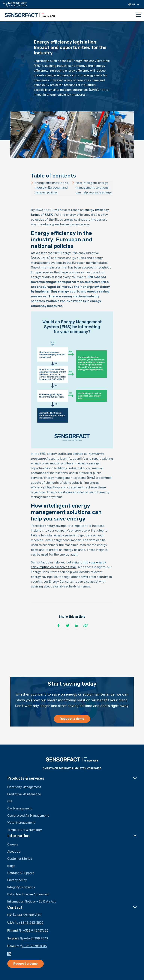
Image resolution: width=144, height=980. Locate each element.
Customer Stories (20, 859)
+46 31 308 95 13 (34, 938)
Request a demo (72, 719)
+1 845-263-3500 (29, 923)
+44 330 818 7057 (15, 3)
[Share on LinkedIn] (76, 626)
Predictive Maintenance (24, 794)
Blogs (11, 866)
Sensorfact (30, 15)
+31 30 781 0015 (16, 6)
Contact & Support (21, 873)
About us (14, 852)
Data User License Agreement (28, 894)
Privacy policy (17, 880)
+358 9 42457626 (34, 931)
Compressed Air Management (28, 816)
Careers (13, 844)
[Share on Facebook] (58, 626)
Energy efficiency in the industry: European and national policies (51, 188)
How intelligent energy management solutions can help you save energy (94, 188)
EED (43, 454)
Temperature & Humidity (25, 830)
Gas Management (20, 808)
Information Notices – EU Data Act (32, 901)
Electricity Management (24, 787)
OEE (10, 801)
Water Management (21, 823)
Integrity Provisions (21, 887)
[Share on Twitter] (67, 626)
